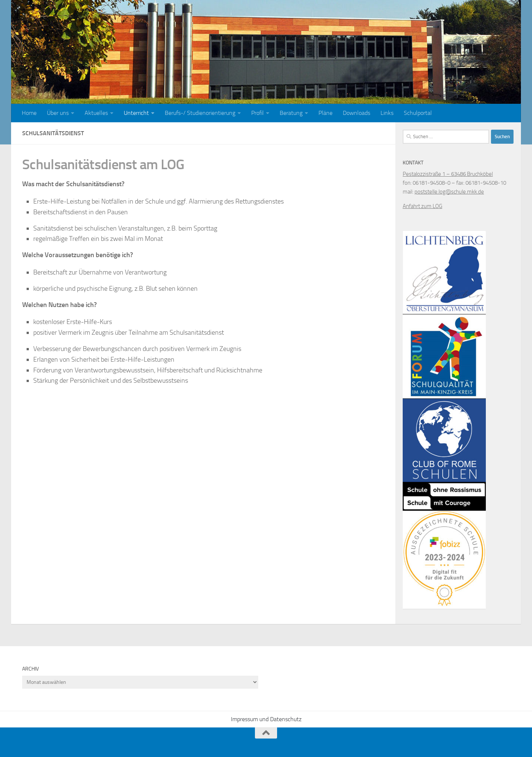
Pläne (325, 113)
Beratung (291, 113)
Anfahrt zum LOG (422, 206)
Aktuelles (96, 113)
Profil (258, 113)
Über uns (58, 113)
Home (29, 113)
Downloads (357, 113)
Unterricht (136, 113)
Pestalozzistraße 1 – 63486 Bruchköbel (448, 174)
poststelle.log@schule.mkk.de (449, 192)
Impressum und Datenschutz (266, 719)
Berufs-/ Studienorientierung (200, 113)
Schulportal (418, 113)
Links (387, 113)
